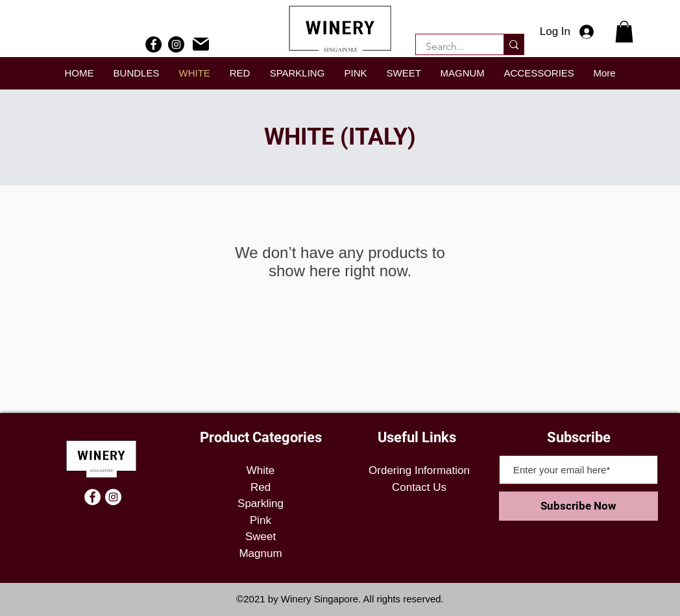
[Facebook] (153, 44)
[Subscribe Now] (578, 506)
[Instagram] (176, 44)
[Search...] (451, 47)
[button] (624, 31)
